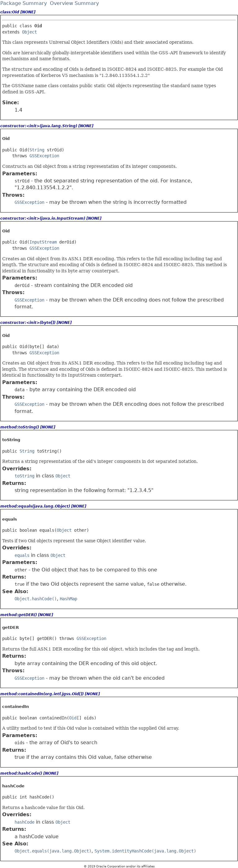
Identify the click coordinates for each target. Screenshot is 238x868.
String (37, 150)
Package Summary (24, 3)
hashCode (24, 822)
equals (22, 555)
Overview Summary (74, 3)
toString (24, 476)
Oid (73, 718)
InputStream (43, 242)
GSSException (44, 156)
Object (29, 32)
